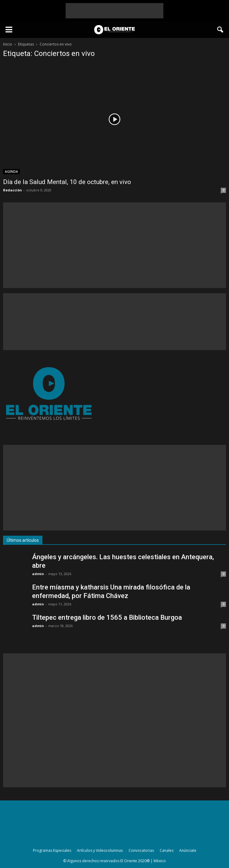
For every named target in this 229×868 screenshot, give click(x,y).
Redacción (13, 190)
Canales (167, 850)
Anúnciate (188, 850)
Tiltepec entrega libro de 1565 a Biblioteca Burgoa (107, 617)
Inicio (8, 44)
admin (38, 574)
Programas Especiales (52, 850)
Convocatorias (141, 850)
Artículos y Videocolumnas (100, 850)
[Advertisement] (114, 11)
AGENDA (11, 172)
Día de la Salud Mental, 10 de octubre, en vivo (67, 182)
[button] (220, 30)
